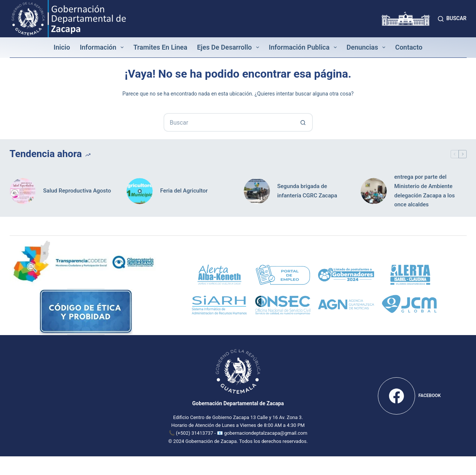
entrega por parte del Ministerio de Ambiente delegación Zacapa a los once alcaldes (424, 191)
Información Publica (304, 47)
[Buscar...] (229, 122)
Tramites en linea (160, 47)
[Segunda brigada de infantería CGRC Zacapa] (257, 191)
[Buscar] (452, 18)
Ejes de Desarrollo (230, 47)
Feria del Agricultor (184, 191)
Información (103, 47)
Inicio (62, 47)
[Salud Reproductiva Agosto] (23, 191)
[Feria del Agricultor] (140, 191)
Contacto (409, 47)
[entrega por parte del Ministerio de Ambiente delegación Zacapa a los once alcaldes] (374, 191)
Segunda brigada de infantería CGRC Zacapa (307, 191)
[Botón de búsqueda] (304, 122)
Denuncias (367, 47)
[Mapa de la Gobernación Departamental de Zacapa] (67, 394)
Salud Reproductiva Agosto (77, 191)
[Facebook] (409, 396)
